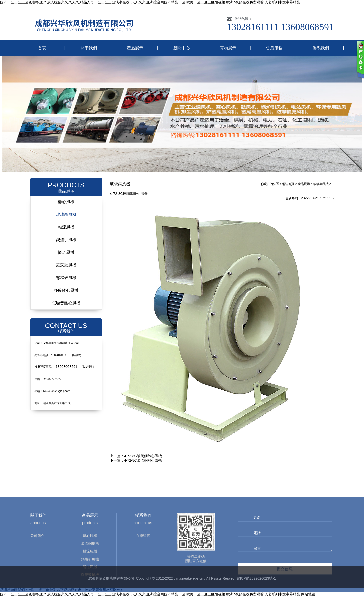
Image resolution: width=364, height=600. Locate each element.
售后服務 (274, 48)
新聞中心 (181, 48)
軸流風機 (66, 230)
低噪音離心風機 (66, 306)
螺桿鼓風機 (66, 281)
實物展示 (228, 48)
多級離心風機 (66, 294)
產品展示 (135, 48)
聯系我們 (321, 48)
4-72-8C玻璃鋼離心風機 (143, 459)
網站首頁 (288, 187)
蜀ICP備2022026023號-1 (256, 582)
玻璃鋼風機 (66, 218)
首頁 (42, 48)
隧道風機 (66, 256)
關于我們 (89, 48)
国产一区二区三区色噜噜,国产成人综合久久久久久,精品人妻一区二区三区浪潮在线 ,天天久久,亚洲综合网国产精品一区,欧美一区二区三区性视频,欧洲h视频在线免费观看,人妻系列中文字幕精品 (150, 2)
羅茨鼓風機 (66, 268)
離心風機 (66, 205)
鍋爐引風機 (66, 243)
